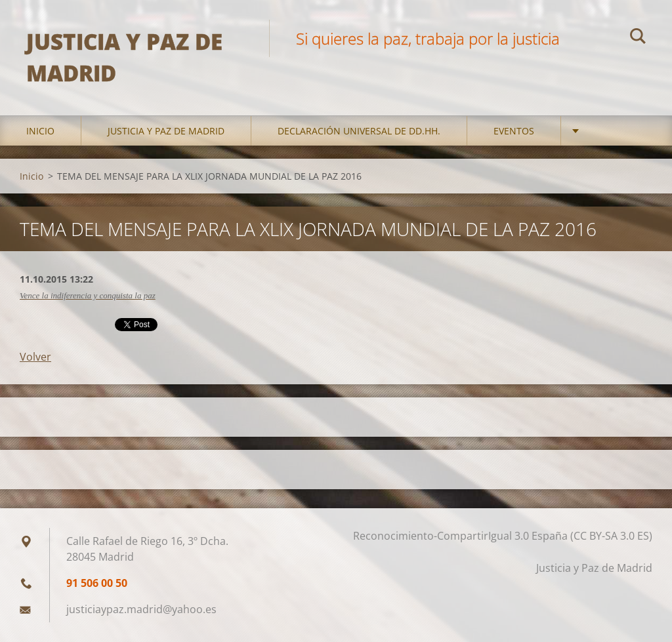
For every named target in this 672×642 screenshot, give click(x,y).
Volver (35, 357)
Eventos (514, 131)
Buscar (638, 38)
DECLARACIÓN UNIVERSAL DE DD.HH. (359, 131)
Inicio (40, 131)
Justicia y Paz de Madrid (166, 131)
